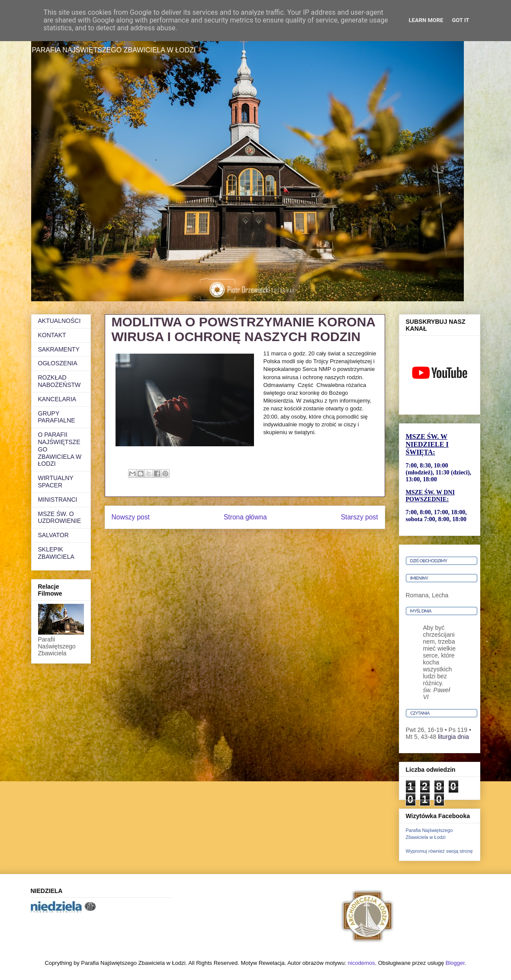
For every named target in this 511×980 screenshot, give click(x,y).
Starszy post (360, 517)
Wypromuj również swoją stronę (439, 851)
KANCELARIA (57, 399)
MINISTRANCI (58, 500)
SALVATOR (53, 535)
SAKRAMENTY (59, 349)
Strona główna (245, 517)
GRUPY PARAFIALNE (57, 417)
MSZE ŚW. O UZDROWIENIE (60, 517)
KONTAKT (52, 335)
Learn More (426, 20)
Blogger (455, 963)
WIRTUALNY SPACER (56, 482)
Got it (460, 20)
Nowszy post (131, 517)
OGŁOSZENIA (58, 363)
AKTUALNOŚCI (59, 321)
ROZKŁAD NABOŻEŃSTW (59, 381)
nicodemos (362, 963)
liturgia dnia (453, 737)
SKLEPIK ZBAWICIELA (56, 553)
